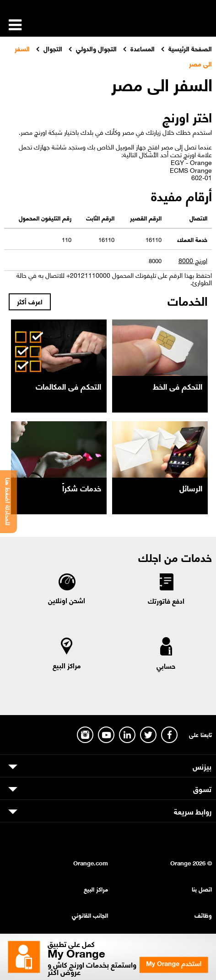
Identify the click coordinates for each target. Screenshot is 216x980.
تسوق (202, 788)
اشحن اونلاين (67, 600)
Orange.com (91, 862)
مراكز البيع (67, 665)
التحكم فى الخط (178, 386)
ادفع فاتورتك (166, 600)
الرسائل (191, 488)
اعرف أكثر (30, 301)
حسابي (166, 666)
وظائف (203, 915)
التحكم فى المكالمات (68, 386)
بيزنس (202, 766)
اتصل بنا (202, 889)
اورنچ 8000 (193, 260)
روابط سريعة (193, 811)
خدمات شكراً (82, 488)
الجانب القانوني (90, 915)
